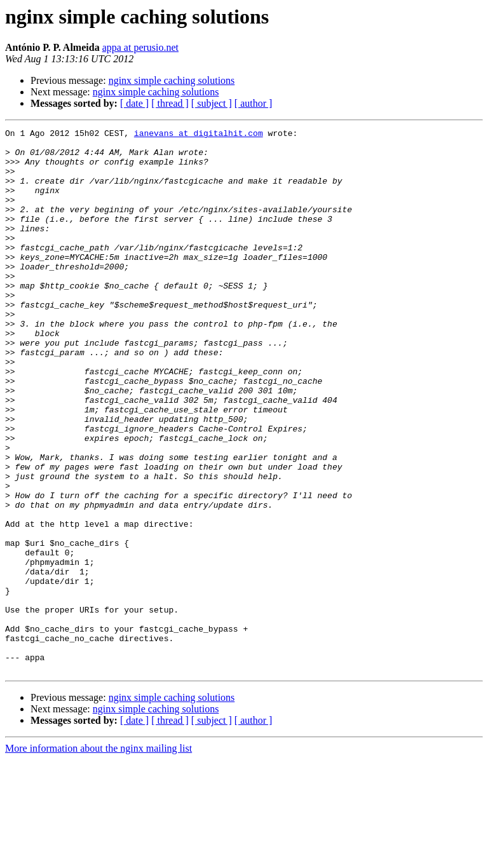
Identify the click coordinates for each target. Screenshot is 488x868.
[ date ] (134, 103)
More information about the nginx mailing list (98, 857)
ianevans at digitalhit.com (199, 135)
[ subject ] (212, 103)
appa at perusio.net (140, 47)
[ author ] (254, 103)
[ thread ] (170, 103)
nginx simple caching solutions (172, 80)
